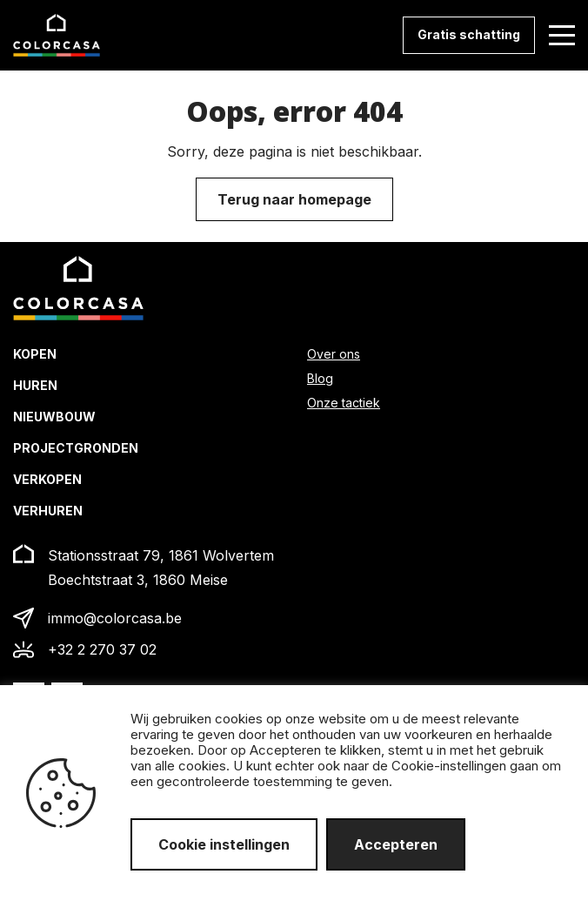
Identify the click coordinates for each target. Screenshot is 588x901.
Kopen (35, 354)
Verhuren (48, 511)
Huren (35, 385)
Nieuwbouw (54, 417)
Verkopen (47, 479)
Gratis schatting (469, 34)
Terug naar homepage (294, 199)
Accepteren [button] (396, 844)
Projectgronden (76, 448)
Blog (320, 378)
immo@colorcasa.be (115, 618)
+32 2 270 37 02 (102, 649)
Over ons (334, 354)
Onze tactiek (344, 403)
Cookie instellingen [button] (224, 844)
